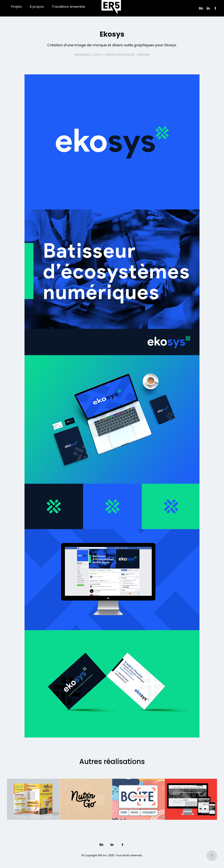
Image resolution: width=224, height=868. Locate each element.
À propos (37, 7)
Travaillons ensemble (68, 7)
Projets (17, 7)
